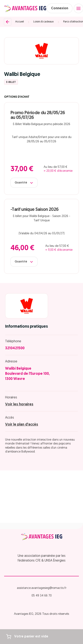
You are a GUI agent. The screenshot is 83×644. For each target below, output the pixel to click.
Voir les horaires (19, 404)
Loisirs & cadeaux (44, 22)
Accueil (20, 22)
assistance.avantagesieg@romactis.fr (42, 588)
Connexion (60, 8)
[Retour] (8, 22)
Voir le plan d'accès (22, 425)
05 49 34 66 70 (42, 596)
